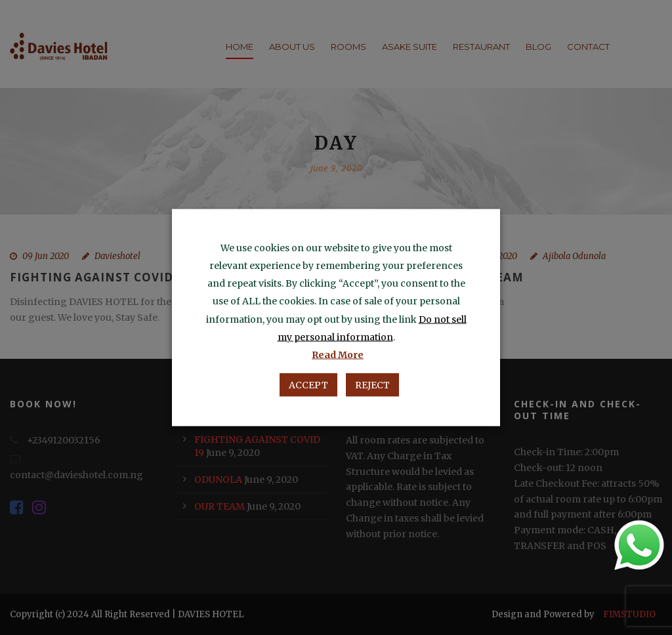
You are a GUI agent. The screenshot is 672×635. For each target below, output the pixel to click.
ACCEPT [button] (308, 384)
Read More (338, 354)
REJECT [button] (372, 384)
